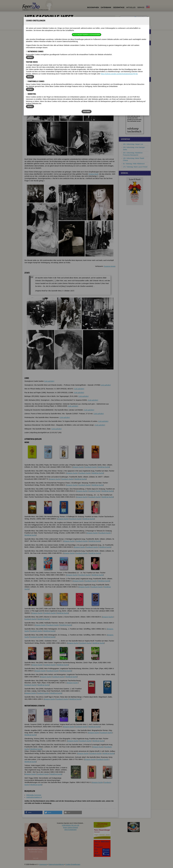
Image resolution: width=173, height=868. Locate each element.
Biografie (28, 52)
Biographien (93, 7)
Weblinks (41, 52)
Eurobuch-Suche (91, 467)
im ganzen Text (140, 17)
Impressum (43, 864)
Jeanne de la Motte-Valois (132, 67)
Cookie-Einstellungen (73, 864)
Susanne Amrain (110, 266)
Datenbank (106, 7)
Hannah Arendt (128, 61)
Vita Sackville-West (42, 29)
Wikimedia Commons (34, 795)
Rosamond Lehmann (130, 58)
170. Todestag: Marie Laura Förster (135, 167)
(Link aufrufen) (49, 381)
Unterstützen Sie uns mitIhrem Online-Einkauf (71, 827)
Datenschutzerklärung (56, 864)
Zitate (34, 52)
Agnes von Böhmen (130, 70)
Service (141, 7)
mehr (145, 73)
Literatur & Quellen (52, 52)
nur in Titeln (139, 19)
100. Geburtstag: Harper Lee (133, 144)
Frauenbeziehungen (130, 37)
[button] (109, 64)
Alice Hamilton (128, 54)
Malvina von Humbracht (131, 51)
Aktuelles (131, 7)
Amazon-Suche (78, 467)
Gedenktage (119, 7)
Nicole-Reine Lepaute (131, 48)
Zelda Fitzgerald (129, 64)
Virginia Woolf (93, 174)
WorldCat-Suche (104, 467)
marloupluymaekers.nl (34, 797)
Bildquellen (64, 52)
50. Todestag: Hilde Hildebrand (134, 164)
